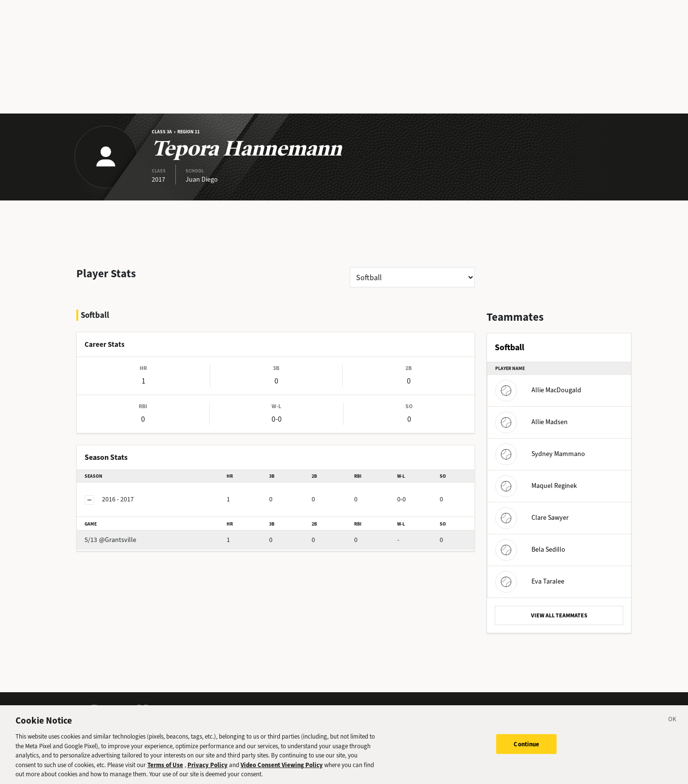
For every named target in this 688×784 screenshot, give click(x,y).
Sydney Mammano (540, 454)
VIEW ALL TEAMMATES (559, 615)
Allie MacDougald (538, 390)
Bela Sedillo (530, 549)
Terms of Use (165, 776)
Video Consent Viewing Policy (282, 776)
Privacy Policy (208, 776)
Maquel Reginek (536, 486)
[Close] (673, 732)
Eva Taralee (530, 581)
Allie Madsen (531, 422)
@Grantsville (127, 514)
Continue (526, 755)
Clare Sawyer (532, 518)
